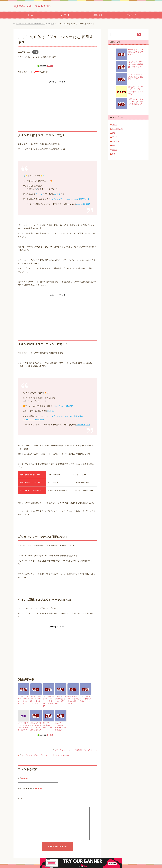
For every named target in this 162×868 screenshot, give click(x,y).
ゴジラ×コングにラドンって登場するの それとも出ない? (24, 723)
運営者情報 (98, 16)
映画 (114, 146)
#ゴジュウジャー (59, 200)
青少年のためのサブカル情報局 (42, 6)
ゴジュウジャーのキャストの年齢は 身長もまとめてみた (36, 700)
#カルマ (57, 195)
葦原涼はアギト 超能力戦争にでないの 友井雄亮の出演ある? (36, 723)
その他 (115, 125)
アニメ (115, 134)
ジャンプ (116, 142)
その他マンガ (117, 130)
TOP (30, 24)
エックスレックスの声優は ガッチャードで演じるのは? (61, 723)
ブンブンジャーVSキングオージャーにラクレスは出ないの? (45, 751)
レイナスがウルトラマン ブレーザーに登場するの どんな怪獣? (48, 700)
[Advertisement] (57, 100)
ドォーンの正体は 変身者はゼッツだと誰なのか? (61, 699)
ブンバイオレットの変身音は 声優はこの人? (48, 722)
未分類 (115, 150)
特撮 (35, 53)
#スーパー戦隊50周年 (74, 417)
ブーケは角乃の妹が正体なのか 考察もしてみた (85, 699)
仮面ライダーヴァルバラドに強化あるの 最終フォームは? (73, 700)
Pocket (50, 67)
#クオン (39, 195)
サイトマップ (64, 16)
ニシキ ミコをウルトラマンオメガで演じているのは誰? (24, 700)
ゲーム (115, 138)
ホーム (30, 16)
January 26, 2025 (83, 205)
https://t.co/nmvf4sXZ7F (64, 407)
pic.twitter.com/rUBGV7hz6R (77, 200)
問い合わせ (132, 16)
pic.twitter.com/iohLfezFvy (33, 420)
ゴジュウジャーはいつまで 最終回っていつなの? (74, 746)
